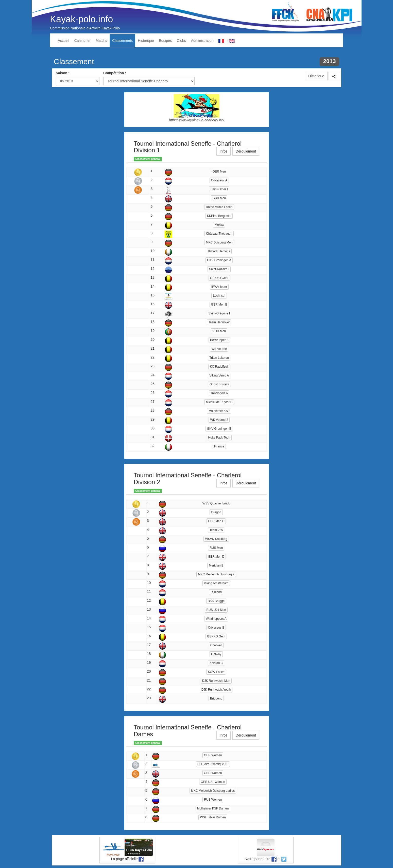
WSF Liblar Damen (213, 817)
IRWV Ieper (219, 287)
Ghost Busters (219, 384)
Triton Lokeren (219, 358)
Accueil (64, 41)
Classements (122, 41)
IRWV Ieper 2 (219, 340)
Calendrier (83, 41)
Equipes (165, 41)
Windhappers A (216, 619)
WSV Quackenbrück (216, 503)
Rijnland (216, 592)
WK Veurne (219, 349)
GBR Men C (216, 521)
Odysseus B (216, 628)
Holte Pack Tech (219, 438)
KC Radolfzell (219, 367)
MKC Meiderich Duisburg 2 (216, 574)
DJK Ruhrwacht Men (216, 681)
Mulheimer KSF (219, 411)
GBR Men (219, 198)
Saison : (63, 73)
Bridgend (216, 699)
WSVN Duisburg (216, 539)
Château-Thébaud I (219, 234)
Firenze (219, 446)
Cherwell (216, 645)
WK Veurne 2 (219, 420)
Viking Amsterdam (216, 583)
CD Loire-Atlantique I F (213, 764)
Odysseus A (219, 180)
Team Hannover (219, 322)
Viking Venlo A (219, 375)
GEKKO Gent (219, 278)
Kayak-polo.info (81, 19)
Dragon (216, 512)
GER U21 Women (213, 782)
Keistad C (216, 663)
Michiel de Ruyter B (219, 402)
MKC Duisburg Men (219, 242)
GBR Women (213, 773)
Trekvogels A (219, 393)
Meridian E (216, 565)
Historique (146, 41)
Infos (224, 151)
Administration (202, 41)
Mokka (219, 225)
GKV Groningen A (219, 260)
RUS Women (213, 800)
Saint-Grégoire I (219, 313)
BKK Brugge (216, 601)
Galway (216, 654)
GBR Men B (219, 305)
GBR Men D (216, 557)
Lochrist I (219, 296)
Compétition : (115, 73)
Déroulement (246, 151)
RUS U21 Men (216, 610)
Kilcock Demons (219, 251)
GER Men (219, 172)
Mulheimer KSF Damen (213, 808)
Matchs (101, 41)
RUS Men (216, 548)
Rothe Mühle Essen (219, 207)
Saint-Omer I (219, 189)
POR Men (219, 331)
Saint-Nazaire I (219, 269)
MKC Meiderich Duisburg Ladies (213, 791)
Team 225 (216, 530)
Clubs (181, 41)
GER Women (213, 755)
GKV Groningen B (219, 429)
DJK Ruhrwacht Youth (216, 690)
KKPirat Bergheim (219, 216)
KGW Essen (216, 672)
